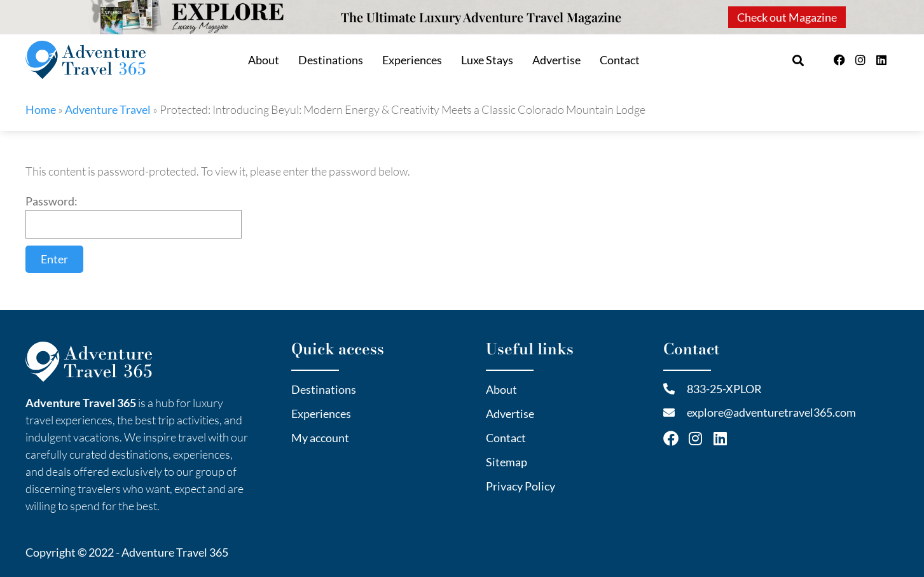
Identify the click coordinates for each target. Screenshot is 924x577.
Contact (620, 60)
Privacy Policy (521, 486)
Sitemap (507, 462)
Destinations (331, 60)
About (264, 60)
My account (320, 438)
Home (41, 109)
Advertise (556, 60)
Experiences (412, 60)
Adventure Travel (108, 109)
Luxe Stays (487, 60)
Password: (134, 216)
